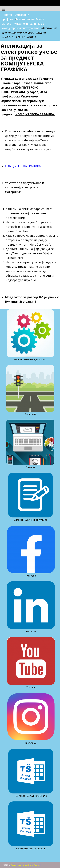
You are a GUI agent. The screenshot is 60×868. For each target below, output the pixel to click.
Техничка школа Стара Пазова (26, 865)
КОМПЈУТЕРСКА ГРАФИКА (23, 166)
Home (8, 15)
